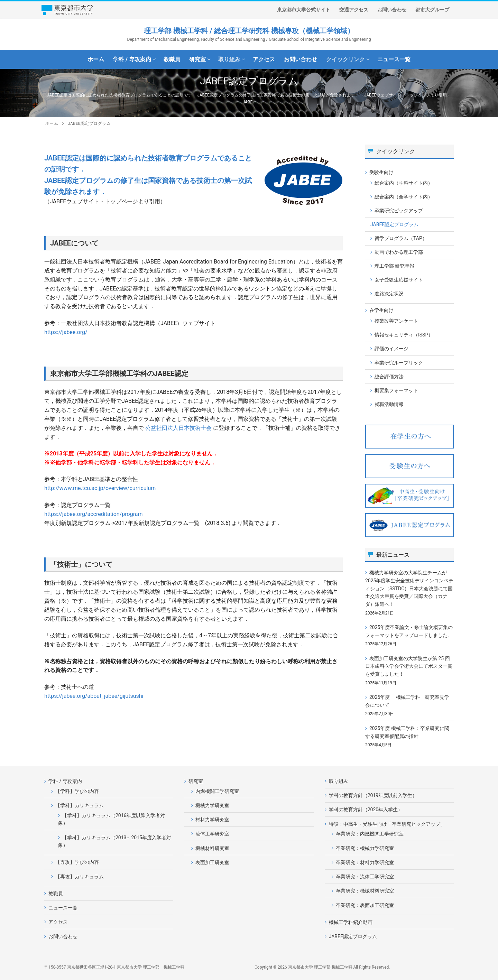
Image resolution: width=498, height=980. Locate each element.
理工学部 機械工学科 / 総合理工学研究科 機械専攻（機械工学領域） (249, 31)
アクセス (58, 922)
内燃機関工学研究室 (217, 791)
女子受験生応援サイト (399, 280)
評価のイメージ (391, 349)
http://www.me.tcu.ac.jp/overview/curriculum (100, 488)
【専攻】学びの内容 (77, 862)
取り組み (339, 781)
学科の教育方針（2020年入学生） (366, 810)
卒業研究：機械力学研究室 (365, 848)
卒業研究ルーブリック (399, 363)
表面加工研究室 (212, 862)
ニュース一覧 (63, 908)
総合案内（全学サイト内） (404, 197)
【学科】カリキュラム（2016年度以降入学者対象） (112, 819)
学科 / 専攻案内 (66, 781)
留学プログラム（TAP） (401, 238)
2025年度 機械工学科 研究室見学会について (407, 701)
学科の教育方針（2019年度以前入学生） (373, 795)
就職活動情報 (389, 404)
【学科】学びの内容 (77, 791)
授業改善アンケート (396, 321)
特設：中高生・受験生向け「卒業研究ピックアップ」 (388, 824)
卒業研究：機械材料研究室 (365, 891)
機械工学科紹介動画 (351, 922)
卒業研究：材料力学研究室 (365, 862)
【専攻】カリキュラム (80, 877)
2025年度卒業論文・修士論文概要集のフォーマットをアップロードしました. (409, 631)
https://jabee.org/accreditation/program (94, 514)
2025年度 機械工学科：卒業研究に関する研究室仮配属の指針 (407, 732)
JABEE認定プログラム (394, 224)
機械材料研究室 (212, 848)
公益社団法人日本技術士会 (178, 428)
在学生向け (382, 310)
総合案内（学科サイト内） (404, 183)
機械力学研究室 (212, 805)
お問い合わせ (63, 936)
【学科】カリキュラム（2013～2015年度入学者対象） (115, 842)
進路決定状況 (389, 294)
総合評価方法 (389, 377)
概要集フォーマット (396, 390)
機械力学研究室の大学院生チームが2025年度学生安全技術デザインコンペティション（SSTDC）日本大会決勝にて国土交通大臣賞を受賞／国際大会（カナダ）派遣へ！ (409, 588)
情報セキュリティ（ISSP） (404, 335)
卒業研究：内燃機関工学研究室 (370, 834)
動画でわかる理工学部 (399, 252)
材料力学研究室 (212, 820)
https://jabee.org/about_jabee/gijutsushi (94, 696)
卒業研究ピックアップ (399, 211)
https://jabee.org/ (66, 332)
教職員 (56, 894)
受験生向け (382, 172)
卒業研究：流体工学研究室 (365, 877)
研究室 (196, 781)
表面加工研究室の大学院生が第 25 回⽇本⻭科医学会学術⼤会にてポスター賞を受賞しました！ (409, 666)
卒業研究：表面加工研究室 (365, 905)
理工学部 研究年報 (394, 266)
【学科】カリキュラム (80, 805)
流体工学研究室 (212, 834)
